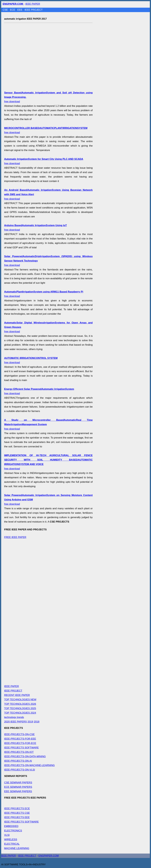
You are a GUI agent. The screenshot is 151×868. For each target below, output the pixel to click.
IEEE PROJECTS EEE (17, 817)
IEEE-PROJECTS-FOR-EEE (20, 739)
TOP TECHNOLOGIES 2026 (20, 704)
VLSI (7, 835)
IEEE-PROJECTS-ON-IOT (19, 752)
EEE (20, 10)
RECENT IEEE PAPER (17, 695)
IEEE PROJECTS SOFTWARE (21, 748)
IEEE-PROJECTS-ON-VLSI (20, 770)
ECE (13, 10)
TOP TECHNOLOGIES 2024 (20, 713)
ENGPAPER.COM (49, 856)
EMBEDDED (11, 826)
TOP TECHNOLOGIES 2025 (20, 708)
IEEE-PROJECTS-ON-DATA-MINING (25, 756)
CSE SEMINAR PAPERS (18, 783)
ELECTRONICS (13, 831)
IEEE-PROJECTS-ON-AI (18, 761)
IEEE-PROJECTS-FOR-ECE (20, 743)
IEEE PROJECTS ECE (17, 809)
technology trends (14, 717)
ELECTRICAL (12, 844)
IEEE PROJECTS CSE (17, 813)
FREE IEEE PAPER (15, 537)
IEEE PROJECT (34, 10)
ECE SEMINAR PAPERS (18, 787)
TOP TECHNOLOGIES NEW (20, 700)
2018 (37, 722)
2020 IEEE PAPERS (15, 722)
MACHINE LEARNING (17, 848)
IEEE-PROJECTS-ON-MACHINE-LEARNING (29, 765)
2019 (30, 722)
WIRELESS (11, 839)
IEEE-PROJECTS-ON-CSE (19, 734)
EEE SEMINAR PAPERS (18, 791)
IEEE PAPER (33, 4)
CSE (6, 10)
